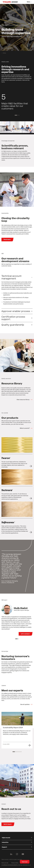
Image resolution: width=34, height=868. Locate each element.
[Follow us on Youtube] (23, 854)
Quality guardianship (13, 325)
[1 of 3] (16, 115)
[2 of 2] (18, 639)
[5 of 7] (19, 752)
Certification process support (13, 318)
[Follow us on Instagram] (17, 854)
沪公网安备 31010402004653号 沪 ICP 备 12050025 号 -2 (16, 865)
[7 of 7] (21, 752)
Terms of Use (5, 863)
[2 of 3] (18, 115)
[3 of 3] (19, 115)
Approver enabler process (16, 311)
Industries (5, 842)
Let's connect (25, 634)
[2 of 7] (16, 752)
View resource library (23, 400)
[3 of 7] (17, 752)
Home (4, 53)
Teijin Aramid (6, 838)
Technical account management (11, 277)
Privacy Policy (15, 863)
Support (4, 847)
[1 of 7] (14, 752)
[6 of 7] (20, 752)
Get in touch (8, 824)
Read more (7, 239)
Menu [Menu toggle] (29, 2)
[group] (17, 27)
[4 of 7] (18, 752)
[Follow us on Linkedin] (11, 854)
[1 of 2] (17, 639)
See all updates (25, 704)
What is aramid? (25, 428)
